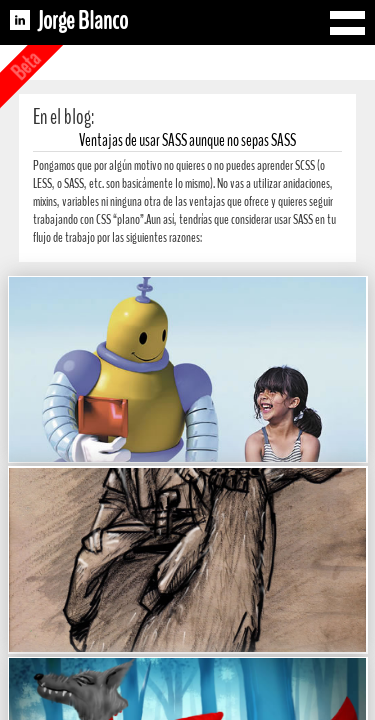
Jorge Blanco (82, 21)
